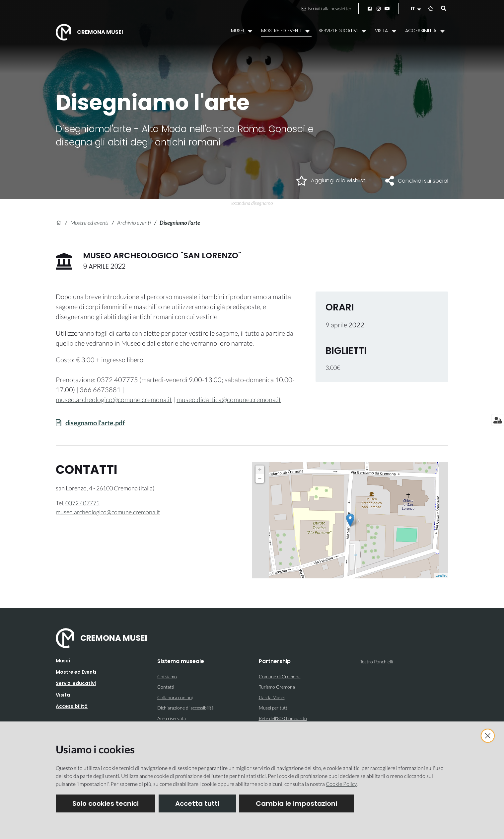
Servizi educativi (76, 683)
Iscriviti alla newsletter (327, 8)
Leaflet (441, 575)
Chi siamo (167, 676)
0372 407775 (82, 503)
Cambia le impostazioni (296, 803)
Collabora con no (175, 697)
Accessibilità (72, 706)
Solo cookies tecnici (106, 803)
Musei (63, 661)
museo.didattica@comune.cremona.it (229, 399)
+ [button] (260, 470)
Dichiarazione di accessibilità (185, 708)
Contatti (166, 687)
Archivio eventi (134, 223)
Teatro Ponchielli (376, 662)
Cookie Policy (341, 784)
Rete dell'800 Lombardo (283, 718)
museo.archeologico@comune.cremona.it (114, 399)
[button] (417, 9)
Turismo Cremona (277, 687)
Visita (63, 695)
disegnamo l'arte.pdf (95, 423)
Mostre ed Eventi (76, 672)
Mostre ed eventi (89, 223)
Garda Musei (272, 697)
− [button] (260, 478)
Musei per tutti (274, 708)
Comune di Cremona (280, 676)
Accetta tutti (197, 803)
